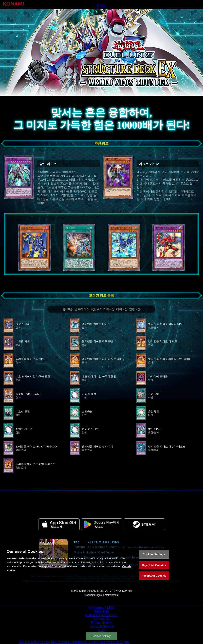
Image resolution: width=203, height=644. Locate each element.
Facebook (99, 608)
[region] (101, 569)
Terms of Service (101, 626)
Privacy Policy (101, 623)
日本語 (101, 6)
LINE (111, 608)
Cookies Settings (101, 636)
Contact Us (101, 619)
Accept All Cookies (154, 580)
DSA (102, 630)
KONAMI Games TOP (101, 615)
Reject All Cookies (154, 570)
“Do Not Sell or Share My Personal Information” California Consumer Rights (74, 642)
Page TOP (101, 611)
